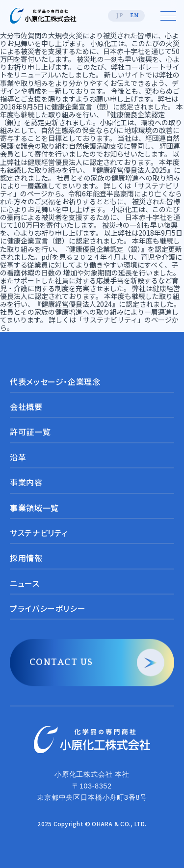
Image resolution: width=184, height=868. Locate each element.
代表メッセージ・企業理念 (55, 381)
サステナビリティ (39, 533)
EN (134, 15)
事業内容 (26, 483)
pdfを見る (57, 257)
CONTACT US (61, 663)
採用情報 (26, 558)
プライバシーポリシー (48, 609)
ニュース (25, 583)
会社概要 (26, 407)
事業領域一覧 (34, 508)
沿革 (18, 457)
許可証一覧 (30, 432)
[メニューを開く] (168, 16)
